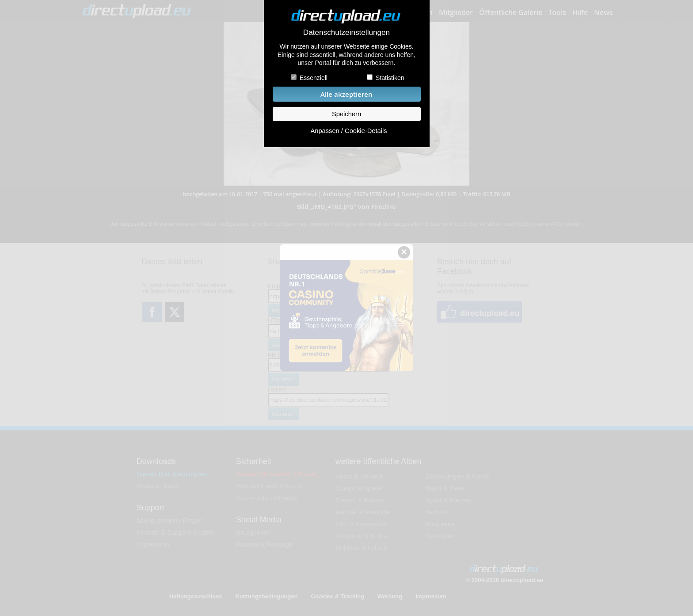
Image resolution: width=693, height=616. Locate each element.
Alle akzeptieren (346, 94)
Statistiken (390, 78)
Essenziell (314, 78)
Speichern (346, 114)
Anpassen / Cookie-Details (348, 131)
